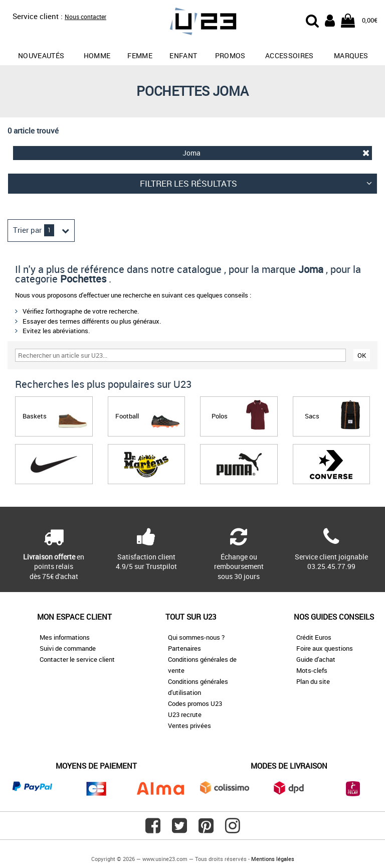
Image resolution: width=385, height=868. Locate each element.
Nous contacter (85, 17)
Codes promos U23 (195, 703)
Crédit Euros (314, 637)
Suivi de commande (68, 648)
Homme (97, 55)
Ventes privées (189, 726)
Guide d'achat (316, 659)
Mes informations (65, 637)
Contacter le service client (77, 659)
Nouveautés (41, 55)
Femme (140, 55)
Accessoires (290, 55)
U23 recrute (185, 714)
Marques (351, 55)
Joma (276, 153)
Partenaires (184, 648)
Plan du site (313, 681)
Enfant (183, 55)
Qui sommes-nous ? (196, 637)
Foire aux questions (325, 648)
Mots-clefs (312, 670)
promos (230, 55)
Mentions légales (273, 859)
